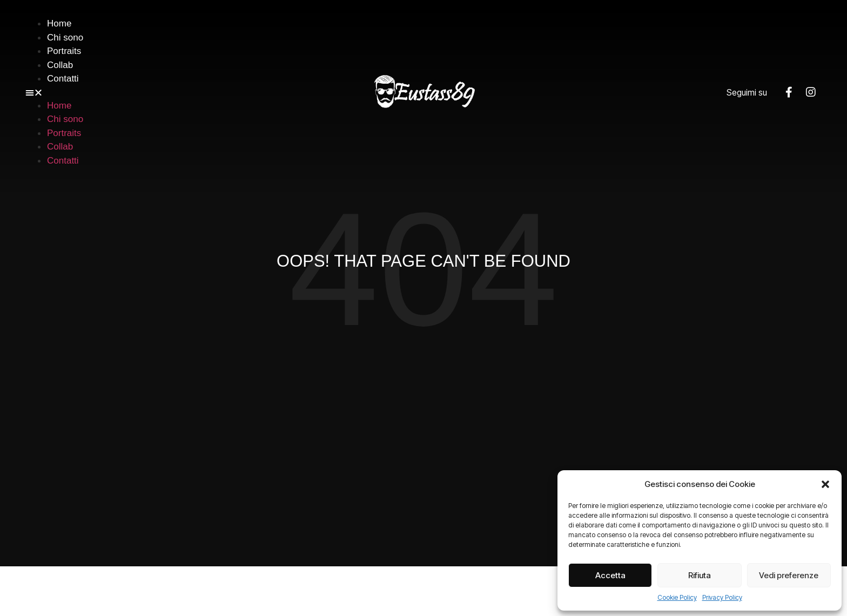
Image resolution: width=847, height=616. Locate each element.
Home (59, 23)
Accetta (610, 575)
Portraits (64, 51)
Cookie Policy (677, 597)
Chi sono (65, 38)
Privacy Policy (722, 597)
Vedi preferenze (789, 575)
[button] (825, 484)
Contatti (63, 79)
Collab (60, 65)
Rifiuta (700, 575)
